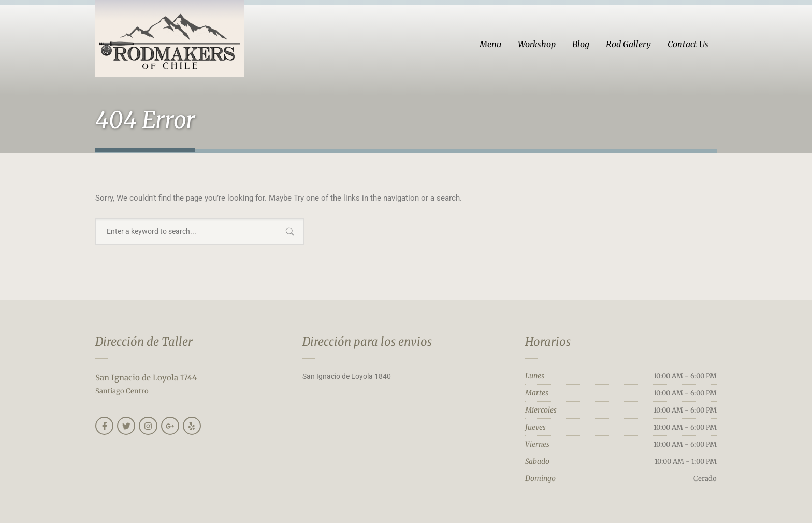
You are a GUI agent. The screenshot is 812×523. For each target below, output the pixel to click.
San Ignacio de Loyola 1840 (347, 376)
